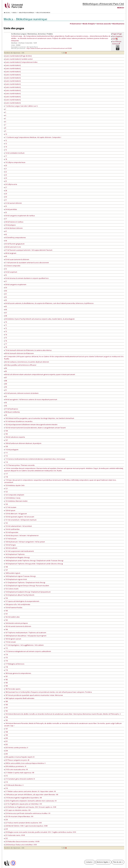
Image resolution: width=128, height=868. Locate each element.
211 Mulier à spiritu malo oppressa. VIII (19, 773)
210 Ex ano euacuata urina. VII (16, 769)
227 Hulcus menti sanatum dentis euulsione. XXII (23, 823)
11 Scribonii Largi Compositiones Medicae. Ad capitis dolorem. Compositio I (33, 137)
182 (6, 679)
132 (6, 523)
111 (6, 453)
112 (6, 456)
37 (5, 219)
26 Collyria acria (11, 184)
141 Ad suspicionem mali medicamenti (19, 551)
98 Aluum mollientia (12, 412)
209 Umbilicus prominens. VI (15, 766)
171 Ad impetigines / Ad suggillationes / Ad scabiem (24, 645)
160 (6, 611)
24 (5, 178)
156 (6, 598)
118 (6, 477)
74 (5, 335)
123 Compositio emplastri (14, 495)
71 (5, 325)
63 (5, 300)
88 (5, 381)
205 (6, 754)
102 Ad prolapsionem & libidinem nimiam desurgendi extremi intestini (31, 424)
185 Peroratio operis (12, 689)
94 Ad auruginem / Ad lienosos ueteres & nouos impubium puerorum (31, 399)
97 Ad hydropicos (11, 409)
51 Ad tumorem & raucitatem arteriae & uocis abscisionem (26, 263)
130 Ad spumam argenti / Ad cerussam (19, 517)
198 (6, 732)
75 (5, 338)
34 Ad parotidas (11, 209)
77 (5, 344)
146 (6, 567)
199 (6, 735)
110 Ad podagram (11, 450)
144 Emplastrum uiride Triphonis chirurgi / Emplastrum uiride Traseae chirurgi (34, 561)
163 (6, 620)
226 (6, 820)
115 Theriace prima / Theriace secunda (19, 465)
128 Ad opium (10, 510)
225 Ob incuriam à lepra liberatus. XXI (19, 816)
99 (5, 415)
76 (5, 341)
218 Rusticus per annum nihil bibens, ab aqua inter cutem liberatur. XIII (31, 794)
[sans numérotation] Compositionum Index (21, 62)
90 (5, 387)
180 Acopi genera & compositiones (18, 673)
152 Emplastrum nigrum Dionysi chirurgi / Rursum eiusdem (27, 586)
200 (6, 738)
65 (5, 306)
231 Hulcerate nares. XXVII (14, 835)
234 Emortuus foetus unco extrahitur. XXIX (20, 845)
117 (6, 474)
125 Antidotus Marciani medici (16, 501)
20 (5, 165)
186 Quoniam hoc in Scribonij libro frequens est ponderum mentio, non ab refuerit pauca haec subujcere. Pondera (48, 692)
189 (6, 701)
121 (6, 488)
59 (5, 288)
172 (6, 648)
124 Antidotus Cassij (12, 498)
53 (5, 269)
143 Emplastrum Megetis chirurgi (17, 557)
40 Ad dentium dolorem (13, 228)
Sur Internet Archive (117, 43)
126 (6, 504)
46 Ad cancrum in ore (12, 247)
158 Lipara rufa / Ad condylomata (17, 604)
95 (5, 403)
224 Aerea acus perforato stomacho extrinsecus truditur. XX (27, 813)
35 (5, 212)
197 (6, 729)
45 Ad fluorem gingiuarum (14, 244)
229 (6, 829)
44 (5, 241)
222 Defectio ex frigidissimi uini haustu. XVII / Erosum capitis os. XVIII (30, 807)
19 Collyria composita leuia (15, 162)
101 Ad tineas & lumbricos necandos (18, 421)
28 (5, 191)
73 (5, 331)
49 (5, 256)
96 (5, 406)
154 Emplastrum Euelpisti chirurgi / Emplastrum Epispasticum (27, 592)
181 (6, 676)
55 (5, 275)
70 (5, 322)
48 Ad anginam (10, 253)
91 (5, 390)
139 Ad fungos (10, 545)
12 (5, 140)
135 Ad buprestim (11, 532)
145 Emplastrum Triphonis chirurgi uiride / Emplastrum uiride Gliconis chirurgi (33, 564)
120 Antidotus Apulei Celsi (14, 485)
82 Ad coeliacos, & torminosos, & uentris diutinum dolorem (27, 362)
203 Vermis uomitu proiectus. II (16, 748)
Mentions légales (102, 862)
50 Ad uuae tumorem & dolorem (17, 259)
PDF (115, 39)
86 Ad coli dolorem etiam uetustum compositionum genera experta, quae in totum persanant (40, 374)
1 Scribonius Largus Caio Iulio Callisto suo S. (21, 106)
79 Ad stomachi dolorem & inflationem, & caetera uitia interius (28, 350)
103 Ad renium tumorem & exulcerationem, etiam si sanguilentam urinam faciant (35, 428)
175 (6, 658)
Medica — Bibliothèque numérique (25, 19)
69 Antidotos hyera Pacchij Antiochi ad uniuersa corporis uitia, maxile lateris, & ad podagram (39, 319)
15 (5, 150)
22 (5, 172)
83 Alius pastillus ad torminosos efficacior (20, 365)
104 (6, 431)
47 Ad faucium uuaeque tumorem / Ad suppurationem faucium (28, 250)
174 (6, 654)
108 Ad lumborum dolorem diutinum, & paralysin (23, 443)
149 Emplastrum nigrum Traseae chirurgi (20, 576)
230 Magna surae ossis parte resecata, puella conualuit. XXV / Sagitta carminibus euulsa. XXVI (40, 832)
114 (6, 462)
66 (5, 309)
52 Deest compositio (12, 266)
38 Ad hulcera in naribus (14, 222)
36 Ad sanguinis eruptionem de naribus (19, 216)
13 (5, 144)
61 (5, 294)
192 (6, 711)
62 (5, 297)
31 (5, 200)
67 (5, 313)
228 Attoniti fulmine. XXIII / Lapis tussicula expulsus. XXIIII (26, 826)
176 (6, 661)
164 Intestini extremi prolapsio (16, 623)
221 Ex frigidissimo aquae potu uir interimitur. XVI (23, 804)
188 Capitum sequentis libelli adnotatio (19, 698)
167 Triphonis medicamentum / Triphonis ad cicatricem (25, 633)
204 (6, 751)
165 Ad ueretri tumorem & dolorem (18, 626)
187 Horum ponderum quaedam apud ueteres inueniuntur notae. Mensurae (33, 695)
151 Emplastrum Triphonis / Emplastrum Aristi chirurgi (25, 582)
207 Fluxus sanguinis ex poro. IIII (17, 760)
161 (6, 614)
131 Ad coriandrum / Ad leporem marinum (20, 520)
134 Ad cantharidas (12, 529)
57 (5, 281)
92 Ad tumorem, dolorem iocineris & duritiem (21, 393)
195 (6, 720)
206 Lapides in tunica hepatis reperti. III (19, 757)
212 (6, 776)
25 (5, 181)
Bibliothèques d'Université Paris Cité (103, 4)
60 (5, 291)
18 (5, 159)
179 (6, 670)
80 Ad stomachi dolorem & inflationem (19, 353)
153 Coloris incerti (11, 589)
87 (5, 378)
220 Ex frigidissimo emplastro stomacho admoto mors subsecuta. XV (30, 801)
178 (6, 667)
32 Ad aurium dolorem (13, 203)
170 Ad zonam (10, 642)
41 (5, 231)
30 (5, 197)
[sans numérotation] (12, 65)
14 (5, 147)
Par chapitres (117, 36)
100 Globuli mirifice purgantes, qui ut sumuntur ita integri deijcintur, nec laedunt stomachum (39, 418)
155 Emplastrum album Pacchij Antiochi (19, 595)
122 (6, 492)
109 (6, 446)
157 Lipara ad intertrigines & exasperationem (22, 601)
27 (5, 187)
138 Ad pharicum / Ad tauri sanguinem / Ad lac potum (24, 542)
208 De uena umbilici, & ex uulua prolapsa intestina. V (25, 763)
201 (6, 741)
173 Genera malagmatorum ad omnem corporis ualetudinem (28, 651)
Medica (120, 8)
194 (6, 717)
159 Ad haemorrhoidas (13, 607)
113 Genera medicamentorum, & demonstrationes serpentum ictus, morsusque (35, 459)
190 (6, 705)
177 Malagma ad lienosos (14, 664)
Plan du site (117, 862)
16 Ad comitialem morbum (14, 153)
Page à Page (117, 34)
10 (5, 134)
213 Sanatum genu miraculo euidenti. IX (19, 779)
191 (6, 708)
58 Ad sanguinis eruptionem (15, 284)
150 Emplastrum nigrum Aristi (15, 579)
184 (6, 686)
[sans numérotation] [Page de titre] (18, 56)
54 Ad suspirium (11, 272)
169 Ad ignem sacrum (13, 639)
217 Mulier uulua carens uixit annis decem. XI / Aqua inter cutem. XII (30, 791)
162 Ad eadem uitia (12, 617)
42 (5, 234)
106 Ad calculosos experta (14, 437)
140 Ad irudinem (11, 548)
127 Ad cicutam (10, 507)
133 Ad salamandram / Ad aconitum (18, 526)
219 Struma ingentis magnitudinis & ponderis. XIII (23, 798)
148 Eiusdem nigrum (12, 573)
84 (5, 368)
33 (5, 206)
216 (6, 788)
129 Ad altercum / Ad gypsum (15, 514)
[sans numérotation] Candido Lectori (18, 59)
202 (6, 744)
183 (6, 683)
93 (5, 396)
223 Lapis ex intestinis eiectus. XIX (17, 810)
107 (6, 440)
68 (5, 316)
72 (5, 328)
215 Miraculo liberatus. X (14, 785)
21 (5, 169)
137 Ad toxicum (10, 539)
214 (6, 782)
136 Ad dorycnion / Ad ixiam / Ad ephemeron (21, 535)
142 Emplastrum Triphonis (14, 554)
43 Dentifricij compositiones (15, 237)
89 (5, 384)
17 (5, 156)
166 (6, 629)
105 (6, 434)
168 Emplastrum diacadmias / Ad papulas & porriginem (25, 636)
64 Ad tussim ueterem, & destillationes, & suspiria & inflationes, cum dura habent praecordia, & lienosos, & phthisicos (49, 303)
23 (5, 175)
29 (5, 194)
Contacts (89, 862)
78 (5, 347)
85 (5, 371)
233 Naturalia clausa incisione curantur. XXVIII (22, 841)
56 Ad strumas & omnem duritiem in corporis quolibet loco (26, 278)
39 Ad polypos (10, 225)
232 (6, 838)
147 (6, 570)
